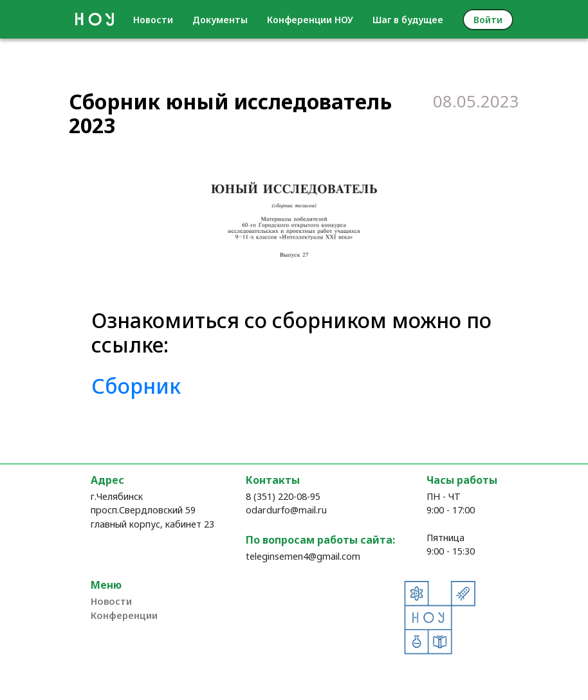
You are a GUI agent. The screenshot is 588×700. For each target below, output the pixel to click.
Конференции (124, 615)
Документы (220, 20)
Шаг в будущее (408, 20)
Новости (153, 20)
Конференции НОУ (310, 20)
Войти (488, 20)
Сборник (136, 386)
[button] (198, 223)
